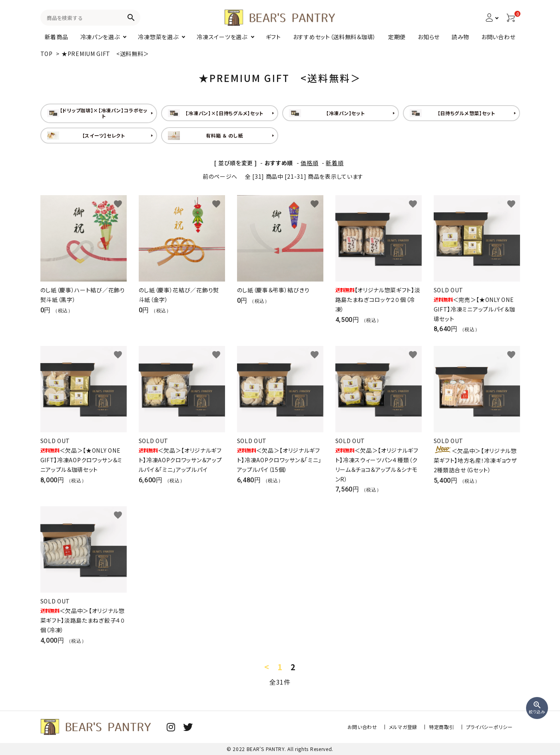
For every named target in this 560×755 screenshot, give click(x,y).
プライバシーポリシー (489, 727)
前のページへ (220, 176)
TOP (47, 54)
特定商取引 (442, 727)
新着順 (335, 163)
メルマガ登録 (403, 727)
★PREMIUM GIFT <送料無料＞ (105, 54)
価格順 (309, 163)
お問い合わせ (362, 727)
